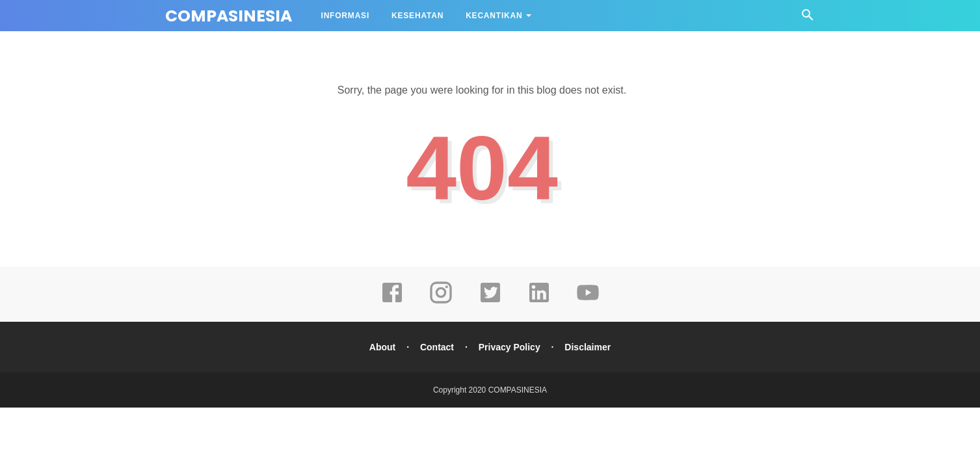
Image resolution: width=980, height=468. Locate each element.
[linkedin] (539, 302)
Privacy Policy (510, 347)
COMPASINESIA (229, 16)
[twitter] (490, 302)
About (382, 347)
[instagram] (441, 302)
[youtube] (588, 302)
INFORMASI (346, 16)
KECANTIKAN (494, 16)
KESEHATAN (417, 16)
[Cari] (808, 19)
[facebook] (392, 302)
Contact (437, 347)
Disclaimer (588, 347)
